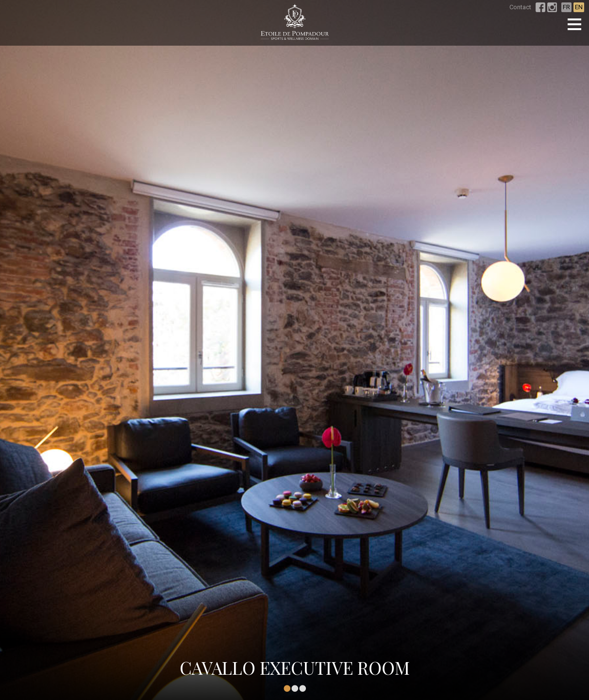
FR (566, 7)
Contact (520, 7)
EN (579, 7)
